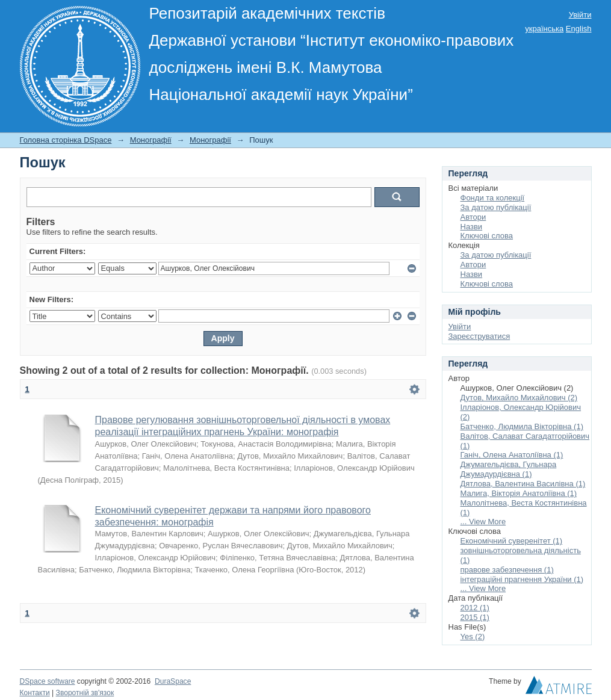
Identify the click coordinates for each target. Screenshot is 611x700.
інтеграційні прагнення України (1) (522, 579)
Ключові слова (487, 236)
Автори (473, 217)
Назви (472, 227)
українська (544, 29)
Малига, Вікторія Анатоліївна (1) (519, 493)
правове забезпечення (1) (507, 570)
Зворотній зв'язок (85, 693)
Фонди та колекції (493, 198)
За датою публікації (496, 207)
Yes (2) (473, 637)
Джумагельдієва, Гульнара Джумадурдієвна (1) (509, 469)
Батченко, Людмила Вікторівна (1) (522, 426)
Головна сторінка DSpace (66, 140)
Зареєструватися (479, 336)
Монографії (151, 140)
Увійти (580, 15)
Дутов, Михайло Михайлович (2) (519, 398)
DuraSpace (173, 681)
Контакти (35, 693)
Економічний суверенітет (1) (512, 541)
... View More (483, 522)
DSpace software (48, 681)
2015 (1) (475, 617)
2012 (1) (475, 608)
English (579, 29)
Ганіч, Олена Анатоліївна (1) (512, 455)
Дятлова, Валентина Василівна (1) (523, 484)
